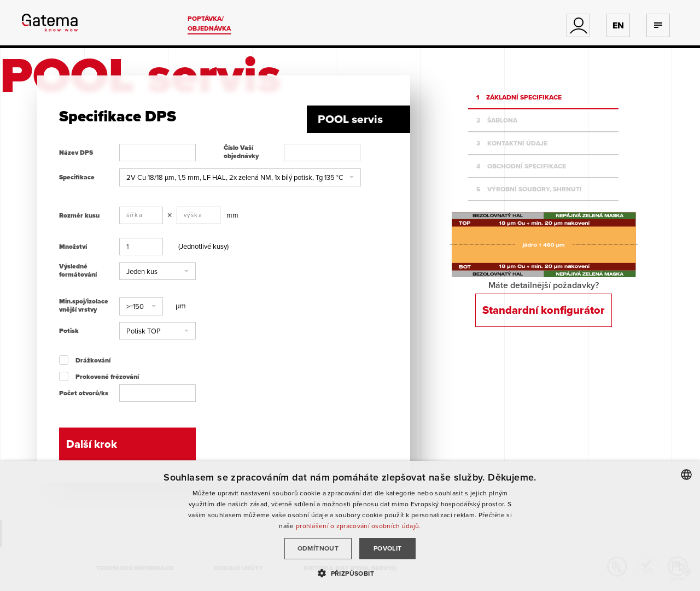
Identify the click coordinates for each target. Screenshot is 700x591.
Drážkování (93, 360)
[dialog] (350, 526)
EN (618, 25)
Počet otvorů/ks (84, 393)
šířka (135, 215)
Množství (73, 247)
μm (181, 306)
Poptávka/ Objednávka (209, 24)
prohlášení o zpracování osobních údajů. (358, 526)
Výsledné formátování (78, 271)
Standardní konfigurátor (544, 310)
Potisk (69, 331)
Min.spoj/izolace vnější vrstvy (84, 306)
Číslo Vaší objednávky (241, 152)
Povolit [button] (388, 548)
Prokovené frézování (107, 377)
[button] (240, 177)
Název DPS (76, 153)
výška (193, 215)
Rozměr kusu (79, 215)
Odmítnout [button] (318, 548)
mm (232, 215)
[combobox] (686, 475)
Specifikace (77, 177)
